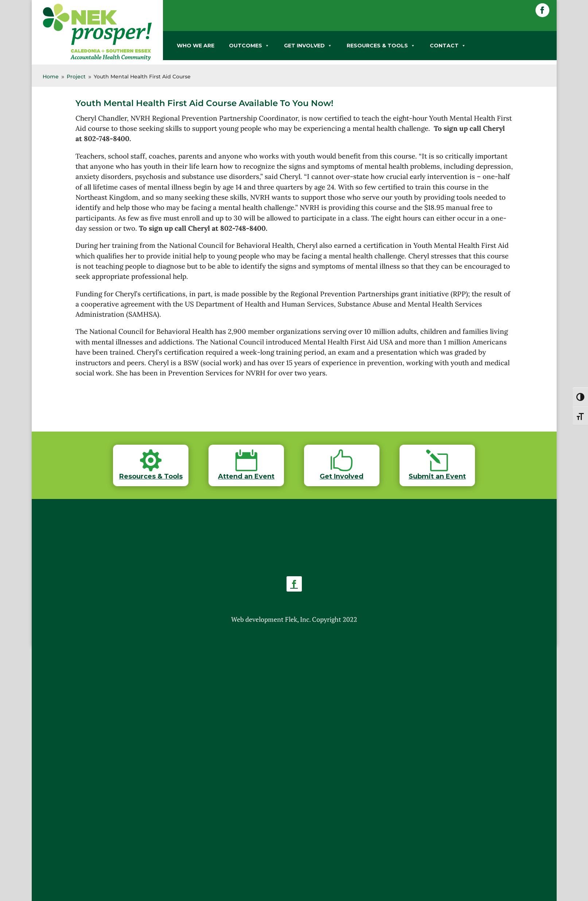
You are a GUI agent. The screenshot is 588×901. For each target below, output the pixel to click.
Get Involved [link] (342, 476)
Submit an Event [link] (437, 476)
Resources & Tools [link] (151, 476)
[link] (97, 59)
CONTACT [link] (448, 46)
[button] (542, 10)
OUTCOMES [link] (249, 46)
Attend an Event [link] (246, 476)
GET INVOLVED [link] (308, 46)
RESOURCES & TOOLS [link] (381, 46)
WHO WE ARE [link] (196, 46)
